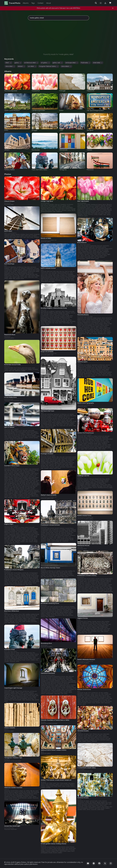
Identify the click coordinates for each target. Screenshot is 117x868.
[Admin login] (105, 3)
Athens (6, 730)
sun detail (32, 66)
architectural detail (31, 63)
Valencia (7, 790)
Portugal (43, 570)
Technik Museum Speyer (11, 429)
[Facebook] (99, 863)
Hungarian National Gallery (49, 66)
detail (8, 63)
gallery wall (57, 63)
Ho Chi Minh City (9, 828)
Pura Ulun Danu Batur (11, 468)
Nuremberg (44, 645)
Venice (79, 733)
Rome (42, 752)
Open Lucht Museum (10, 233)
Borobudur (44, 605)
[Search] (96, 3)
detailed (21, 66)
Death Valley (81, 770)
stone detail (10, 66)
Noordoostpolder (45, 203)
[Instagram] (111, 863)
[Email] (88, 863)
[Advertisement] (58, 37)
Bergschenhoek (9, 399)
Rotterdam (7, 366)
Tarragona (7, 760)
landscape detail (72, 63)
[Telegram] (94, 863)
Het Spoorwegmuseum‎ (84, 244)
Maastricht (7, 337)
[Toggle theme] (101, 3)
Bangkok (43, 782)
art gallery (45, 63)
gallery (18, 63)
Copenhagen (8, 690)
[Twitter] (105, 863)
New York (43, 310)
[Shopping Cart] (110, 3)
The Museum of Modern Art (49, 240)
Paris (79, 691)
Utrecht (80, 478)
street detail (98, 63)
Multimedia (85, 63)
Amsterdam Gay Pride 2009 (85, 317)
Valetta (79, 364)
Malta (6, 613)
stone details (66, 66)
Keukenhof (7, 203)
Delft (6, 266)
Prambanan (44, 527)
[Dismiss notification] (113, 8)
